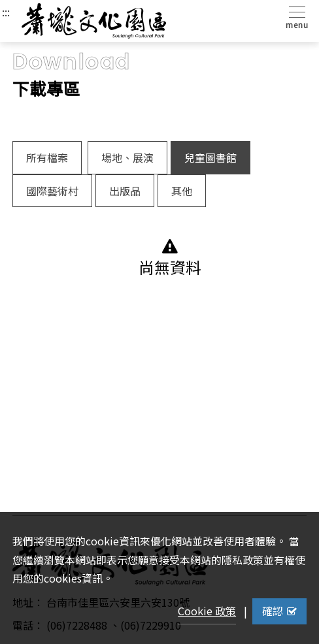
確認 (279, 611)
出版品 (125, 191)
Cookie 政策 (207, 611)
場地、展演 (127, 157)
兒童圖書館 (210, 157)
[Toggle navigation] (294, 17)
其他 (182, 191)
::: (6, 12)
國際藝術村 (52, 191)
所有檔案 (47, 157)
